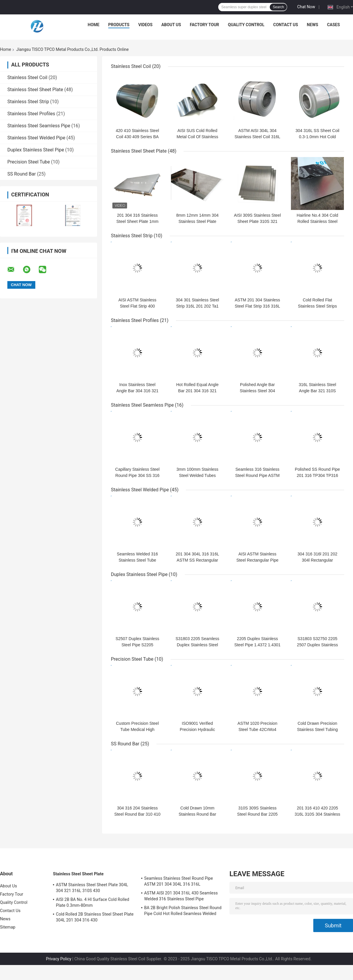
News (313, 25)
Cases (334, 25)
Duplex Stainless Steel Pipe (36, 150)
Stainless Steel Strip (28, 102)
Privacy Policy (59, 959)
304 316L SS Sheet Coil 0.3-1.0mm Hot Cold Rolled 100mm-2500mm (317, 137)
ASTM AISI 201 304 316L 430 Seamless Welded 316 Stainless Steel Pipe (181, 896)
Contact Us (286, 25)
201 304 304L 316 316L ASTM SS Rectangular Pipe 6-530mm (197, 560)
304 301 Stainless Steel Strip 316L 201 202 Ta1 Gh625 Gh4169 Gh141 (197, 306)
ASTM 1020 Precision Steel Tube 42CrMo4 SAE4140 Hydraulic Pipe (257, 729)
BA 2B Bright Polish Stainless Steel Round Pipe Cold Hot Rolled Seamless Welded (183, 911)
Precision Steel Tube (29, 162)
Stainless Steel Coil (27, 77)
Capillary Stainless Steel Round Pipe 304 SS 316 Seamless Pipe (138, 475)
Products (119, 25)
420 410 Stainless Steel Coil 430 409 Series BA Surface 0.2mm (137, 137)
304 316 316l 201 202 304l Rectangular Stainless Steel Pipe (317, 560)
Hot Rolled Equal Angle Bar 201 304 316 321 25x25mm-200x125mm (197, 391)
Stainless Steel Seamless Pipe (39, 126)
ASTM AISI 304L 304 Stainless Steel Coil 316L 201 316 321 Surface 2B (257, 137)
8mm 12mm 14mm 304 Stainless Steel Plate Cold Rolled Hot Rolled (197, 221)
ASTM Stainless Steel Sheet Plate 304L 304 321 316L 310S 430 (92, 888)
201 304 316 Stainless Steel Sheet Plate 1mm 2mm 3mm (137, 221)
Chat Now (306, 7)
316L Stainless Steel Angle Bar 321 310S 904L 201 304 (317, 391)
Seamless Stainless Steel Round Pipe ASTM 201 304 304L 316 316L (179, 881)
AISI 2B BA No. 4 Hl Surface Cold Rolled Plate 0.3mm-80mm (93, 902)
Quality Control (246, 25)
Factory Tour (204, 25)
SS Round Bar (22, 174)
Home (94, 25)
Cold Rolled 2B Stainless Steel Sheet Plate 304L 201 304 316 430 (95, 917)
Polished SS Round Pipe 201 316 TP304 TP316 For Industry (317, 475)
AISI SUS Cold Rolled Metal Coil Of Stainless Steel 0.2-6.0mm (197, 137)
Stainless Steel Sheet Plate (35, 90)
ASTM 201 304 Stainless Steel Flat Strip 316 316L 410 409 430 (257, 306)
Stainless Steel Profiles (31, 114)
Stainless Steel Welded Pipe (36, 138)
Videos (145, 25)
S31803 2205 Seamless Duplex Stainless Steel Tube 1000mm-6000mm (198, 645)
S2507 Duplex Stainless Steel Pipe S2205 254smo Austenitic (138, 645)
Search (278, 7)
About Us (171, 25)
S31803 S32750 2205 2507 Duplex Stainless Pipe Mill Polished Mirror (318, 645)
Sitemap (8, 927)
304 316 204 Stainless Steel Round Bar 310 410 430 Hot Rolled (137, 814)
